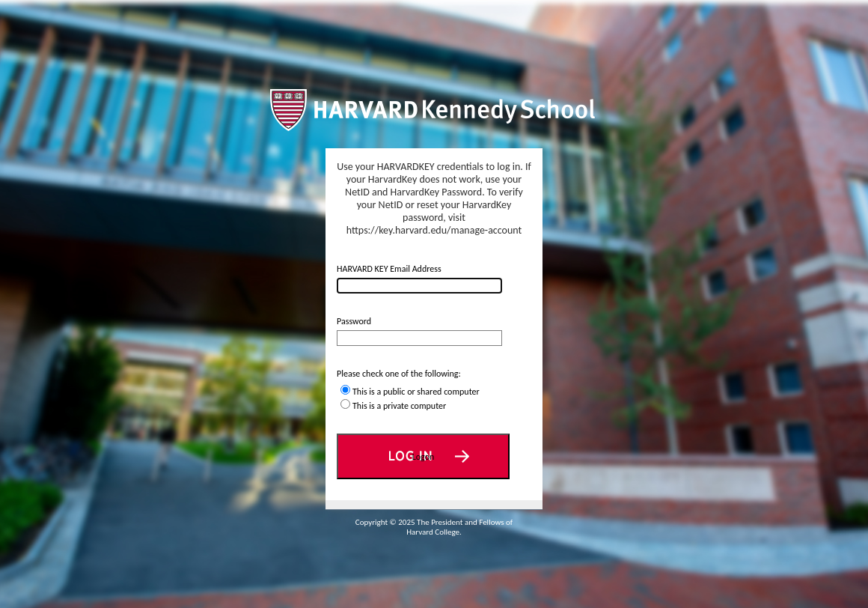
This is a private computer (399, 406)
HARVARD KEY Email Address (389, 269)
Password (354, 321)
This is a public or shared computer (416, 392)
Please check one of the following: (399, 374)
